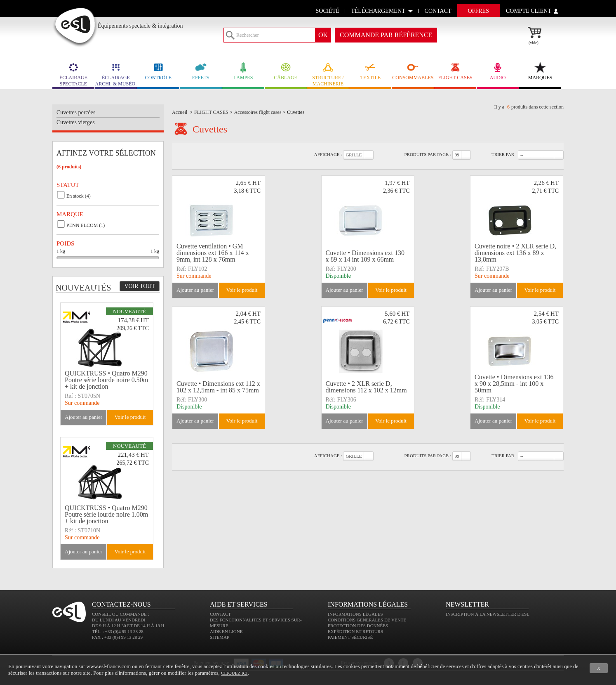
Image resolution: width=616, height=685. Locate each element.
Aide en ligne (226, 631)
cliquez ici (234, 673)
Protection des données (358, 626)
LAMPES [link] (243, 71)
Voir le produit (242, 290)
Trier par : (504, 154)
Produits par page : (427, 154)
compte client (529, 11)
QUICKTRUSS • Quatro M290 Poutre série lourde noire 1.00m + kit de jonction (106, 515)
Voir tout (140, 286)
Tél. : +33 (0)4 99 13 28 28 (118, 631)
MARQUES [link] (540, 71)
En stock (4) (79, 196)
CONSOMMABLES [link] (413, 71)
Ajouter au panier (195, 290)
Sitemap (220, 637)
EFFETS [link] (201, 71)
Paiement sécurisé (350, 637)
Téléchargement (378, 11)
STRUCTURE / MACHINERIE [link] (328, 74)
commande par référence (386, 35)
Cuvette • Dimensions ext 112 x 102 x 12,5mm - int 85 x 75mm (218, 387)
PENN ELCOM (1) (86, 225)
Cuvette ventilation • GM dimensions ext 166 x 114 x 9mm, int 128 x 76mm (213, 253)
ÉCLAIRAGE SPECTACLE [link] (73, 74)
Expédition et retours (355, 631)
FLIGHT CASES (455, 71)
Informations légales (355, 614)
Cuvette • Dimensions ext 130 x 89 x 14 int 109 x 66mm (365, 256)
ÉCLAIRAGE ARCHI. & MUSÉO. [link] (116, 74)
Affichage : (328, 154)
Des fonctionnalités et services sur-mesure (256, 623)
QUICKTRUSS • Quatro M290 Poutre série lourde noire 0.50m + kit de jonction (106, 380)
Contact (220, 614)
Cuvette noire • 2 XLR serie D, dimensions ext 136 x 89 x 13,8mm (515, 253)
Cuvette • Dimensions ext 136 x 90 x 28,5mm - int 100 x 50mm (514, 384)
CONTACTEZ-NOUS (121, 604)
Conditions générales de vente (367, 620)
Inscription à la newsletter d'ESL (488, 614)
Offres (478, 11)
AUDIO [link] (498, 71)
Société (328, 11)
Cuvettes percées (76, 112)
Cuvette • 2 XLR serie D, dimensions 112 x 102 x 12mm (366, 387)
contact (438, 11)
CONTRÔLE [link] (158, 71)
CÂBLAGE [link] (286, 71)
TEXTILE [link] (370, 71)
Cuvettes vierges (76, 122)
